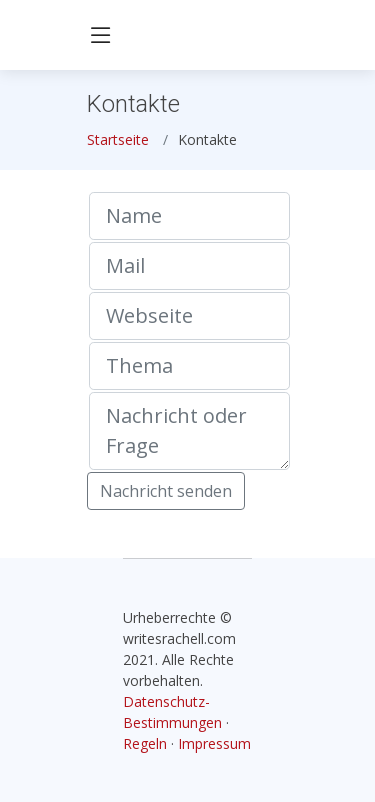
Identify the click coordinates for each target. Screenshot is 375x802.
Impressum (214, 743)
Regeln (145, 743)
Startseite (118, 139)
